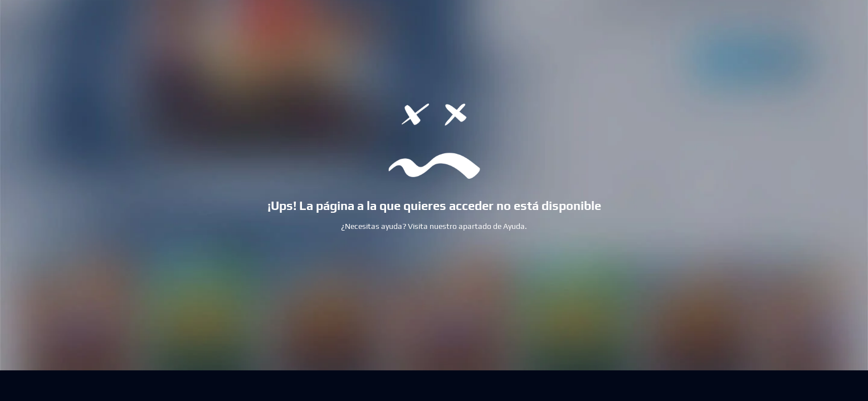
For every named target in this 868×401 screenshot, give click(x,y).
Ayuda (514, 226)
